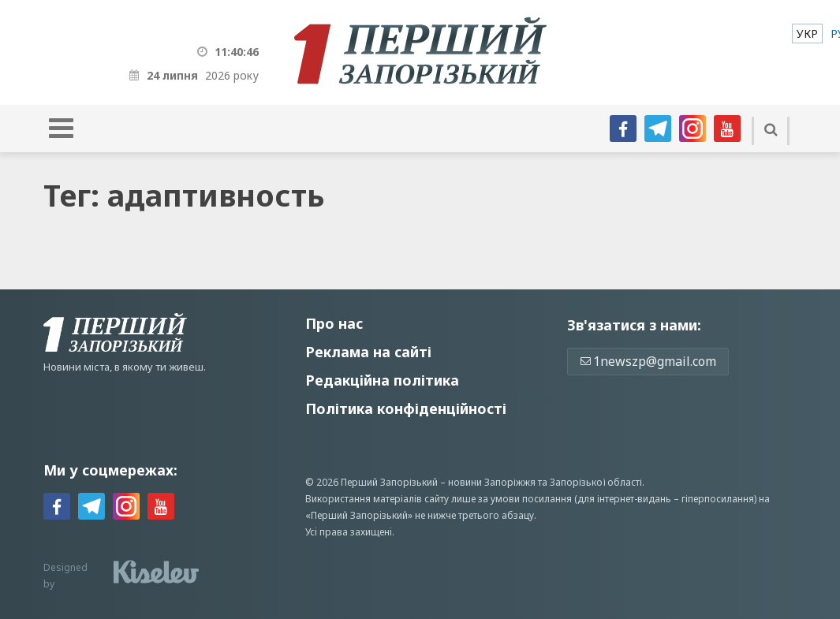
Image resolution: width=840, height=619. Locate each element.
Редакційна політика (382, 380)
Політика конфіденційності (406, 408)
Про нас (334, 323)
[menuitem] (807, 34)
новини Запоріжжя (492, 482)
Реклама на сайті (368, 352)
